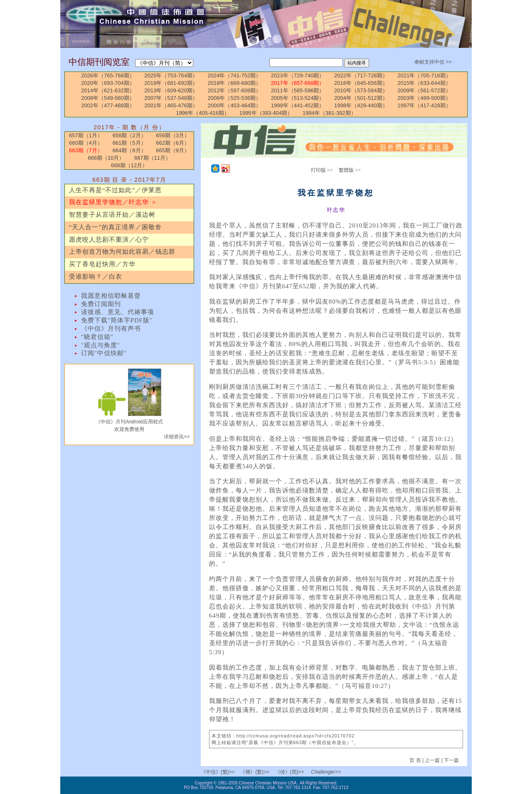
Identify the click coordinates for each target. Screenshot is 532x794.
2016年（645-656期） (361, 83)
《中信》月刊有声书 (111, 329)
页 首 (416, 760)
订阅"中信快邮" (104, 353)
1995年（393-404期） (266, 113)
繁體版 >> (350, 170)
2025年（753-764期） (171, 75)
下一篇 (451, 760)
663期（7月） (86, 150)
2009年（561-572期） (424, 90)
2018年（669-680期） (235, 83)
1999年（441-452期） (298, 105)
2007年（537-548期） (171, 98)
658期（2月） (129, 135)
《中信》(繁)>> (218, 772)
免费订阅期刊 (101, 304)
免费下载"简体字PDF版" (117, 320)
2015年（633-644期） (424, 83)
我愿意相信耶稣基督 (111, 296)
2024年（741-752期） (235, 75)
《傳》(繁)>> (255, 772)
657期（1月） (86, 135)
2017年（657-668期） (298, 83)
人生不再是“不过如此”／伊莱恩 (115, 190)
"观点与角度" (101, 345)
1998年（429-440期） (361, 105)
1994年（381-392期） (329, 113)
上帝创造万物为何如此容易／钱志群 (122, 252)
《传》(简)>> (290, 772)
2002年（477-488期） (108, 105)
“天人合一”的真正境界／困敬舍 (115, 227)
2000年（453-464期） (235, 105)
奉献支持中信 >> (433, 62)
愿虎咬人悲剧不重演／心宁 (109, 240)
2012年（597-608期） (235, 90)
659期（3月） (173, 135)
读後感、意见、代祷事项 (118, 312)
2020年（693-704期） (108, 83)
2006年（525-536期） (235, 98)
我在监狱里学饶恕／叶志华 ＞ (113, 202)
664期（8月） (129, 150)
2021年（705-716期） (424, 75)
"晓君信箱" (97, 337)
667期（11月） (153, 158)
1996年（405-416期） (203, 113)
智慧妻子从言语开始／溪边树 (112, 215)
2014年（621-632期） (108, 90)
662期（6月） (173, 143)
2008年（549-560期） (108, 98)
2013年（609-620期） (171, 90)
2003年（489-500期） (424, 98)
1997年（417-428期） (424, 105)
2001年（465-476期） (171, 105)
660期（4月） (86, 143)
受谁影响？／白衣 (96, 277)
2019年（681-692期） (171, 83)
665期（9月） (173, 150)
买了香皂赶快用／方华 (102, 264)
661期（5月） (129, 143)
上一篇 (432, 760)
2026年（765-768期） (108, 75)
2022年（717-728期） (361, 75)
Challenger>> (326, 772)
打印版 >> (322, 170)
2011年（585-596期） (298, 90)
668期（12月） (129, 165)
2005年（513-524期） (298, 98)
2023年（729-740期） (298, 75)
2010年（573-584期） (361, 90)
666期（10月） (106, 158)
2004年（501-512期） (361, 98)
